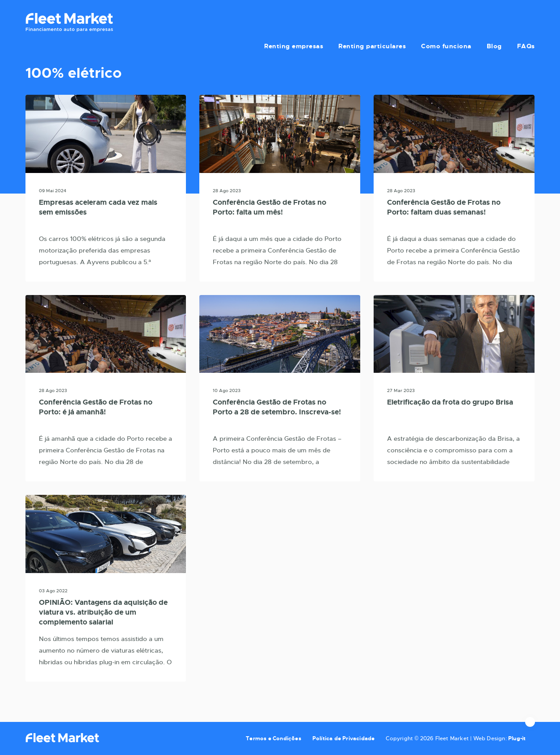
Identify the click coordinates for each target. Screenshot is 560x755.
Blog (496, 21)
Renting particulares (377, 21)
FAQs (526, 21)
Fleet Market (69, 22)
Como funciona (450, 21)
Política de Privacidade (344, 738)
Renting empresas (301, 21)
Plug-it (517, 738)
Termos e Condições (274, 738)
